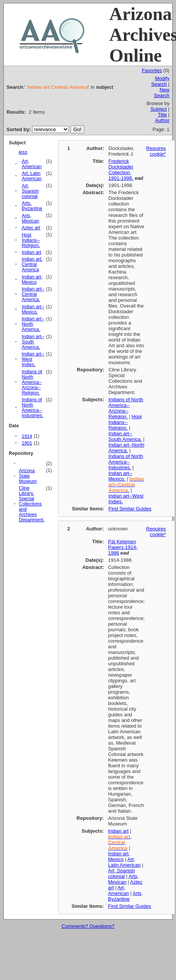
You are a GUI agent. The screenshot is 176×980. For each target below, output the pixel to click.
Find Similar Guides (130, 509)
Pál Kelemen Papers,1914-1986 (123, 547)
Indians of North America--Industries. (32, 408)
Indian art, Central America (32, 264)
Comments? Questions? (88, 926)
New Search (162, 93)
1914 (27, 436)
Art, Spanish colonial (30, 191)
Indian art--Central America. (33, 294)
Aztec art (31, 228)
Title (162, 115)
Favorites (152, 70)
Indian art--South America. (33, 342)
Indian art (31, 252)
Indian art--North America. (33, 324)
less (23, 152)
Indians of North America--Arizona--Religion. (32, 382)
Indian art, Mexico (32, 280)
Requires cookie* (156, 151)
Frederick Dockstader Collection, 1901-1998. (121, 170)
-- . (126, 485)
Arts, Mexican (30, 218)
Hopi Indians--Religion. (31, 240)
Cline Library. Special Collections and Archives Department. (32, 504)
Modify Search (160, 81)
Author (162, 120)
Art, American (31, 164)
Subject (158, 109)
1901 (27, 443)
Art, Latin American (31, 176)
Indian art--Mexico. (33, 309)
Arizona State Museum (28, 476)
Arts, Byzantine (32, 206)
